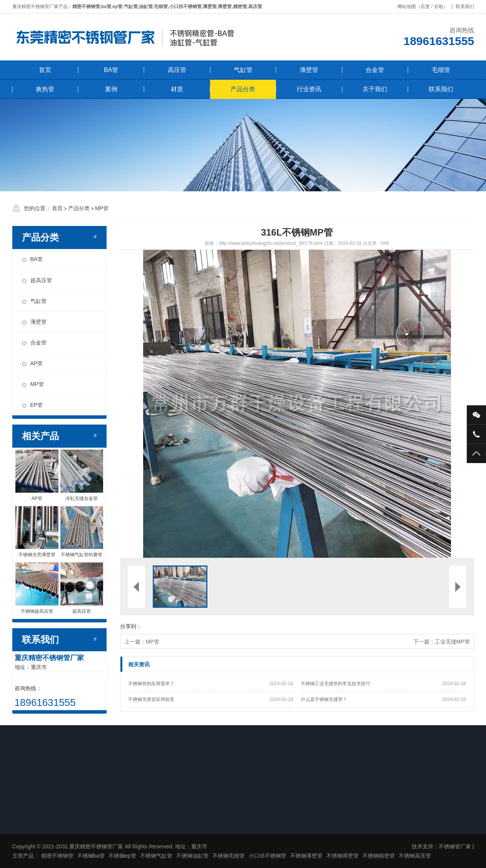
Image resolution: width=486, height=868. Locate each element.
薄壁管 (309, 70)
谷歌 (441, 7)
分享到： (131, 626)
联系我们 (467, 7)
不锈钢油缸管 (192, 856)
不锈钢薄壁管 (306, 856)
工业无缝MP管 (452, 642)
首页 (45, 70)
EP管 (37, 405)
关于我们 (375, 89)
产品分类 (243, 89)
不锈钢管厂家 (455, 846)
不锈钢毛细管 (229, 856)
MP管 (102, 208)
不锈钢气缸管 (156, 856)
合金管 (375, 70)
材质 (177, 89)
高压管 (177, 70)
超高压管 (41, 280)
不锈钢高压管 (415, 856)
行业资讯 (309, 89)
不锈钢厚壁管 (342, 856)
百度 (428, 7)
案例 (111, 89)
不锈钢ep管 (122, 856)
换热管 (45, 89)
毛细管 (441, 70)
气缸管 (243, 70)
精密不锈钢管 (57, 856)
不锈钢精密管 (379, 856)
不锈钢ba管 (91, 856)
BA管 (111, 70)
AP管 (37, 363)
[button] (209, 404)
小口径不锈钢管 (267, 856)
